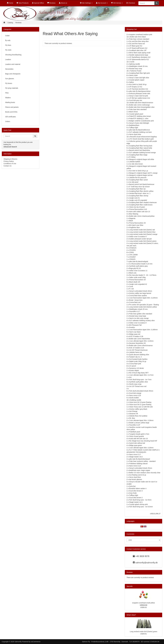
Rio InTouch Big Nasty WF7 (139, 373)
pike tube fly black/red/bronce (140, 130)
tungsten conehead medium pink (141, 35)
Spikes (132, 82)
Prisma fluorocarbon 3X (137, 223)
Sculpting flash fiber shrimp (139, 196)
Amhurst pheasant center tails (140, 94)
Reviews (130, 572)
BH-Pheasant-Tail (135, 325)
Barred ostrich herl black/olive (140, 150)
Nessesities (9, 69)
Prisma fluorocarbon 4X (137, 280)
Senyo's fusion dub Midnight (139, 123)
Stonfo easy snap (135, 384)
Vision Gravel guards (137, 436)
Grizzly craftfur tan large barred (140, 293)
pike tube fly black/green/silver (140, 91)
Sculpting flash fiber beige (138, 155)
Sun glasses (10, 79)
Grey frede (133, 493)
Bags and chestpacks (13, 74)
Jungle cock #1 (134, 198)
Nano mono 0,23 (135, 466)
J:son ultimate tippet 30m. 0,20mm (141, 448)
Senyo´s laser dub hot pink (139, 96)
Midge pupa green (136, 445)
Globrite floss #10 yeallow (138, 416)
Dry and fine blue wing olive (139, 41)
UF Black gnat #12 (136, 46)
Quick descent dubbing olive (139, 355)
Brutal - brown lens (136, 300)
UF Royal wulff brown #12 (138, 48)
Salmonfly (18, 642)
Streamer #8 (134, 414)
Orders (8, 121)
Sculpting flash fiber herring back (141, 146)
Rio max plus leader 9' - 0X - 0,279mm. (143, 275)
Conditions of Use (10, 164)
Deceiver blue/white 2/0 (137, 343)
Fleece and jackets (12, 107)
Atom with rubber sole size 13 (140, 212)
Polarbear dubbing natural (138, 464)
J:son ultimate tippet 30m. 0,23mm (141, 341)
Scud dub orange (135, 393)
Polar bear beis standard (138, 109)
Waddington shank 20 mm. (139, 66)
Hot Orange (133, 411)
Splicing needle (135, 64)
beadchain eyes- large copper (140, 470)
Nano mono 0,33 (135, 395)
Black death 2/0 (135, 282)
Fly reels (8, 50)
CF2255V (133, 250)
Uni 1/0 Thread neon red (138, 386)
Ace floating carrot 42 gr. (138, 475)
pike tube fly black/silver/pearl (140, 459)
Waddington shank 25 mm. (139, 309)
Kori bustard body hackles (138, 359)
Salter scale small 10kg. (138, 277)
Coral (131, 286)
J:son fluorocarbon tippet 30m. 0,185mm (143, 330)
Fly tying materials (12, 88)
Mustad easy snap (136, 69)
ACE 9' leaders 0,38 (136, 336)
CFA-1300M (133, 255)
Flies (7, 93)
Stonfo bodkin (134, 398)
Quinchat (132, 486)
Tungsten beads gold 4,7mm (139, 434)
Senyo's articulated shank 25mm (141, 468)
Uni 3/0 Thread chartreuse (138, 350)
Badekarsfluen (134, 125)
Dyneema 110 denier (137, 368)
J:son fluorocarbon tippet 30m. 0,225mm (143, 298)
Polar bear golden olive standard (141, 314)
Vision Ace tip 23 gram (137, 207)
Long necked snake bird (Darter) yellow (143, 307)
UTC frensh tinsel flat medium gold (141, 139)
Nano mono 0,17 (135, 454)
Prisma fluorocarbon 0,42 (138, 209)
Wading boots (10, 102)
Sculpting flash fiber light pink (139, 73)
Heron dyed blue (135, 477)
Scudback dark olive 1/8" (138, 50)
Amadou (132, 327)
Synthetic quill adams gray (138, 266)
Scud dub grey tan (136, 100)
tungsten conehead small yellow (143, 603)
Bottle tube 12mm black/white (140, 339)
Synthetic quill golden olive (139, 382)
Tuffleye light (134, 128)
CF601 (132, 252)
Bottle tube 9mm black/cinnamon (142, 103)
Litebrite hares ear (136, 352)
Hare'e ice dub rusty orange (139, 318)
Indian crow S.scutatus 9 (138, 237)
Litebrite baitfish (135, 162)
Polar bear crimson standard (139, 39)
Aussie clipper (134, 370)
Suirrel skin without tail (137, 443)
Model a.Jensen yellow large (139, 423)
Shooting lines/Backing (13, 55)
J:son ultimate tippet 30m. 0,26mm (141, 420)
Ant (130, 377)
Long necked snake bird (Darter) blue (142, 232)
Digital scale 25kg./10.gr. (138, 361)
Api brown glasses (136, 479)
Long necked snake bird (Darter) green (143, 241)
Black (131, 221)
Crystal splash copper (137, 80)
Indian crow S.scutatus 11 (138, 271)
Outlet (7, 36)
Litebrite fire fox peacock (138, 178)
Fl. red (131, 289)
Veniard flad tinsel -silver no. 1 (140, 193)
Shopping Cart (132, 29)
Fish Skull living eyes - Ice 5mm (140, 500)
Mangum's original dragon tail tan (141, 175)
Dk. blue (132, 418)
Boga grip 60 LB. (135, 268)
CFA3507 (132, 257)
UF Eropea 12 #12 (136, 87)
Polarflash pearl (135, 432)
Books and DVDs (11, 112)
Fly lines (8, 45)
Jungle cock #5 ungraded (138, 200)
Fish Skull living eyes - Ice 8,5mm (141, 507)
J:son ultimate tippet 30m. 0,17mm (141, 375)
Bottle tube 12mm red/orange (139, 105)
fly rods (8, 40)
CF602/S (132, 259)
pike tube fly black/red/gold (139, 262)
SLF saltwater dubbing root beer (140, 132)
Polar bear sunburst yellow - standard (142, 461)
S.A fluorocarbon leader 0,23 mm (141, 264)
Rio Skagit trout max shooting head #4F (143, 441)
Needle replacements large (139, 55)
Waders (8, 98)
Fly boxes (9, 83)
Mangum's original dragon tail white (142, 159)
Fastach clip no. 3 (135, 357)
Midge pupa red (135, 334)
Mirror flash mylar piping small (140, 53)
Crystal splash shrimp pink (138, 504)
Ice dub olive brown (136, 164)
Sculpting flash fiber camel (138, 180)
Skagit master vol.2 (136, 457)
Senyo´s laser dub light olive (139, 78)
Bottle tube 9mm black (138, 37)
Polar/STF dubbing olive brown (140, 116)
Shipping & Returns (10, 159)
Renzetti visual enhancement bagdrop (143, 137)
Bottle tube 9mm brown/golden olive (142, 107)
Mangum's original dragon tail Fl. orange (143, 173)
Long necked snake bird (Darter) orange (143, 234)
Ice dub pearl (134, 182)
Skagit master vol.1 (136, 502)
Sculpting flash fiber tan (137, 189)
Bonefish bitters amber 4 (138, 489)
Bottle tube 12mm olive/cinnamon (141, 345)
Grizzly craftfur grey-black (138, 409)
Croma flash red (135, 302)
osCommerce (36, 642)
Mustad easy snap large (138, 316)
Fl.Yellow (132, 157)
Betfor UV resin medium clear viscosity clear (145, 473)
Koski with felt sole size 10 (138, 439)
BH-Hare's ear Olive (136, 225)
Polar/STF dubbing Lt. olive (139, 118)
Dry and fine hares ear (137, 44)
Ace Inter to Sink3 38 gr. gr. (139, 171)
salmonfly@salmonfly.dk (147, 563)
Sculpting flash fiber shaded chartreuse (143, 202)
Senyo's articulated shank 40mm (141, 291)
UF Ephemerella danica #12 (139, 59)
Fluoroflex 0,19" (135, 425)
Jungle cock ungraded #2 (138, 284)
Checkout (131, 3)
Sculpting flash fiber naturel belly (141, 148)
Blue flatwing (134, 214)
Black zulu (133, 273)
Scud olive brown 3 (136, 491)
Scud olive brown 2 (136, 498)
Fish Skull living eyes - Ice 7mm (140, 380)
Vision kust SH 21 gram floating (140, 405)
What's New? (131, 615)
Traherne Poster (136, 71)
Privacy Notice (9, 161)
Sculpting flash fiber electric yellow (141, 191)
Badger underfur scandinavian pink (141, 121)
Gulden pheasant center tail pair (140, 239)
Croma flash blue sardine (138, 296)
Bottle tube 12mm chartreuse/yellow (142, 216)
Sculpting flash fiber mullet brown (141, 205)
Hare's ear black (135, 332)
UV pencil (133, 366)
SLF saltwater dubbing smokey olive (142, 321)
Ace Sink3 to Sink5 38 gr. (138, 84)
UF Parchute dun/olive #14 (139, 89)
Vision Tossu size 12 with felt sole (141, 407)
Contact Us (7, 166)
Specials (130, 586)
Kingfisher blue (134, 227)
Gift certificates (11, 117)
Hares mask (133, 75)
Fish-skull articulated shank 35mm (141, 391)
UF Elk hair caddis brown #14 (140, 98)
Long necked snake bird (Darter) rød (142, 230)
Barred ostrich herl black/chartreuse (142, 184)
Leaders (8, 59)
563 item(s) (117, 3)
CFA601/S (133, 248)
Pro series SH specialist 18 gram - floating (144, 305)
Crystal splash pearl (136, 114)
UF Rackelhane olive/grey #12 (140, 57)
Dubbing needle (136, 400)
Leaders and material (13, 64)
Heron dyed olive (135, 134)
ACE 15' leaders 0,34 (137, 348)
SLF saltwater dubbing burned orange (142, 153)
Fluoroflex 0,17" (135, 311)
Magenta (132, 218)
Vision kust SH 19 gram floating (140, 402)
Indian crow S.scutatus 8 (138, 323)
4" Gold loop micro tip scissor (139, 187)
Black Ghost (133, 112)
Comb (132, 62)
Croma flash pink (135, 364)
